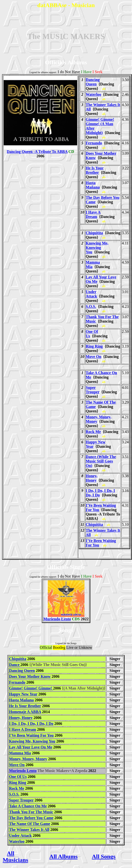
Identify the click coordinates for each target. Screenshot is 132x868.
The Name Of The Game (30, 824)
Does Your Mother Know (30, 676)
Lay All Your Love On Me (31, 747)
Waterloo (93, 94)
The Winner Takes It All (29, 830)
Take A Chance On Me (28, 806)
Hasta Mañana (93, 185)
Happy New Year (23, 694)
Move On (94, 357)
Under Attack (91, 294)
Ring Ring (94, 346)
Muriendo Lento (64, 617)
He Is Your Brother (95, 170)
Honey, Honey (92, 478)
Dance (15, 665)
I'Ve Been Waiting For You (31, 735)
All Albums (63, 856)
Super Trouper (93, 390)
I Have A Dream (93, 214)
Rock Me (93, 432)
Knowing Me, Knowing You (97, 248)
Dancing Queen (93, 82)
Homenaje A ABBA (25, 712)
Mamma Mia (20, 753)
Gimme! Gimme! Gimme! (31, 688)
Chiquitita (94, 233)
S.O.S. (91, 306)
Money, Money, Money (28, 759)
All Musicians (15, 857)
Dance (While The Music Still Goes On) (101, 461)
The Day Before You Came (31, 818)
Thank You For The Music (31, 812)
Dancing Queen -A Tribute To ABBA (40, 150)
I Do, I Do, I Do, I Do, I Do (31, 724)
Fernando (94, 143)
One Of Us (18, 777)
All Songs (104, 856)
